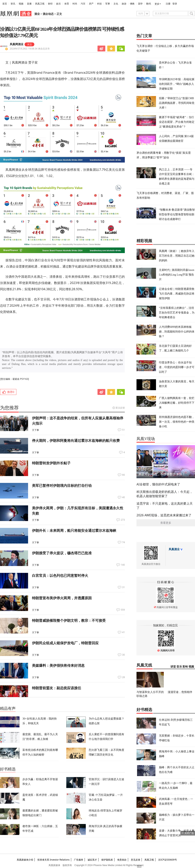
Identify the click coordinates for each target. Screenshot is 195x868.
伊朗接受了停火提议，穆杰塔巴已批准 (62, 553)
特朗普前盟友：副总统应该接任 (57, 688)
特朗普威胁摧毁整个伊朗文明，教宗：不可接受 (69, 620)
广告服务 (79, 860)
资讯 (13, 4)
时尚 (75, 4)
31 (123, 587)
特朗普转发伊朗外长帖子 (51, 463)
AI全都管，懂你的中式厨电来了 (158, 484)
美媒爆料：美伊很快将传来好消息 (58, 665)
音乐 (179, 667)
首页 (5, 4)
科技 (99, 4)
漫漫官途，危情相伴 (180, 692)
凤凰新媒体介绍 (25, 860)
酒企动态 (48, 14)
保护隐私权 (107, 860)
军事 (108, 4)
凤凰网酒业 (17, 44)
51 (123, 430)
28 (123, 677)
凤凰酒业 (174, 549)
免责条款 (122, 860)
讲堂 (173, 667)
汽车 (83, 4)
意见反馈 (136, 860)
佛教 (132, 4)
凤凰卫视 (40, 4)
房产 (91, 4)
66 (123, 475)
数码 (149, 4)
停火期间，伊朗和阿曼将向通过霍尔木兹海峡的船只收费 (76, 440)
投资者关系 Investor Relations (54, 860)
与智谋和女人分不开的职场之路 (150, 694)
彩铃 (185, 667)
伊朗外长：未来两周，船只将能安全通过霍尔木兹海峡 (74, 530)
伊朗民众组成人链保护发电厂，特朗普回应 (65, 643)
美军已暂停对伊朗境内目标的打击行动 (62, 485)
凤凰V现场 (146, 439)
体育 (67, 4)
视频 (21, 4)
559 (123, 610)
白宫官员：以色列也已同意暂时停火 (60, 575)
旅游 (124, 4)
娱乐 (58, 4)
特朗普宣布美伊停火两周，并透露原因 (62, 598)
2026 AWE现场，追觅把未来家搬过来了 (164, 515)
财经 (50, 4)
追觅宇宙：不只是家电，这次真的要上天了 (165, 506)
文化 (116, 4)
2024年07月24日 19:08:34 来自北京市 (30, 49)
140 (123, 565)
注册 (168, 4)
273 (123, 520)
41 (123, 632)
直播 (29, 4)
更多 (157, 4)
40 (123, 497)
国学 (140, 4)
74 (123, 542)
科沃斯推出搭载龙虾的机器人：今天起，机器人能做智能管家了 (165, 494)
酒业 (37, 14)
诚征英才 (92, 860)
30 (123, 655)
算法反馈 (120, 408)
